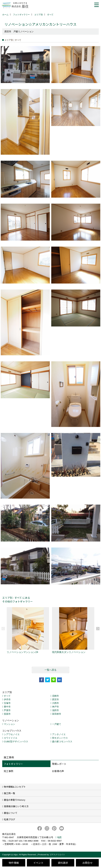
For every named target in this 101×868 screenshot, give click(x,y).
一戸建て (57, 724)
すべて (7, 696)
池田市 (56, 710)
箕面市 (7, 714)
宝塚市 (7, 703)
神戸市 (56, 707)
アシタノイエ (59, 734)
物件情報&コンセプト (15, 787)
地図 (59, 837)
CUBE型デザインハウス (16, 741)
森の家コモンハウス (62, 741)
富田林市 (57, 714)
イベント (38, 863)
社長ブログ (9, 819)
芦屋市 (7, 710)
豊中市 (7, 707)
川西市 (56, 703)
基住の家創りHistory (15, 800)
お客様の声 (58, 771)
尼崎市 (56, 696)
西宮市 (56, 699)
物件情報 (14, 863)
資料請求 (63, 863)
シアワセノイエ (12, 734)
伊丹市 (7, 699)
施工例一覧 (9, 793)
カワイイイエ (11, 738)
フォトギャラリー (13, 764)
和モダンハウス (60, 738)
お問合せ (87, 863)
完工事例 (9, 771)
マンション (9, 724)
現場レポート (59, 764)
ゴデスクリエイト (57, 855)
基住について (11, 813)
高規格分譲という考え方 (16, 806)
